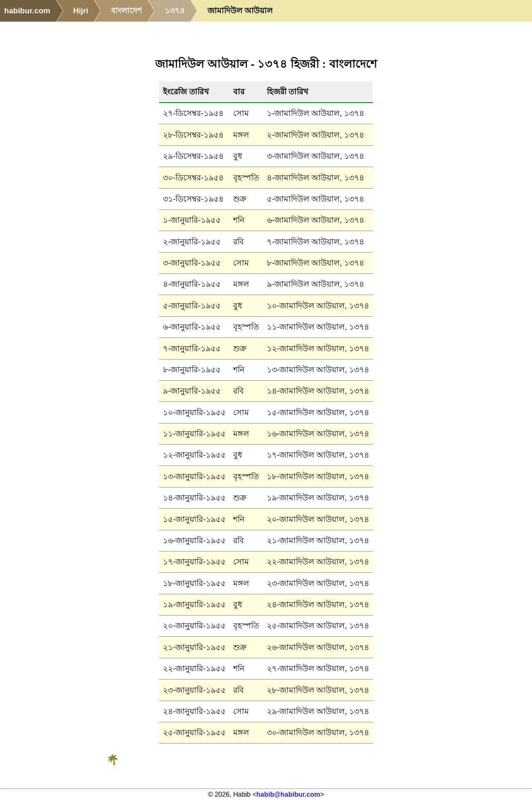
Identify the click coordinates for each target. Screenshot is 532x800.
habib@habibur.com (288, 794)
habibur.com (27, 11)
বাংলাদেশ (126, 11)
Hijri (81, 11)
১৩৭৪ (175, 11)
